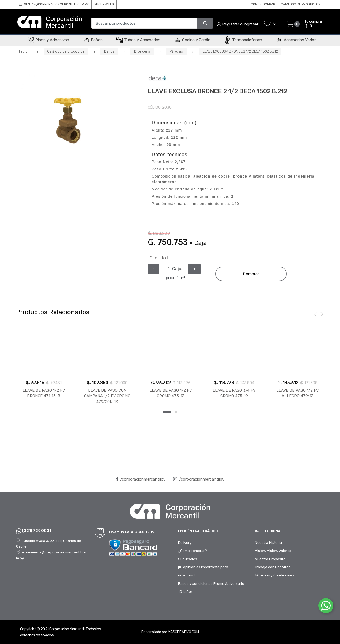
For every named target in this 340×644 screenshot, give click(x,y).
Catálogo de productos (66, 51)
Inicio (23, 51)
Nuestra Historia (268, 542)
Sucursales (188, 559)
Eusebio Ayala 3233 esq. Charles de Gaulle (49, 544)
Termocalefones (243, 40)
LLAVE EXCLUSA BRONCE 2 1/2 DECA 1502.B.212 (240, 51)
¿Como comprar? (192, 551)
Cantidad (159, 258)
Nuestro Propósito (270, 559)
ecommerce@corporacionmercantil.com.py (51, 555)
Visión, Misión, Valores (273, 551)
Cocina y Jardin (192, 40)
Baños (93, 40)
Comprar (251, 274)
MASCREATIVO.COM (183, 632)
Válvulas (176, 51)
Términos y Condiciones (275, 575)
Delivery (185, 542)
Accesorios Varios (296, 40)
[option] (68, 121)
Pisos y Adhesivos (48, 40)
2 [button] (176, 412)
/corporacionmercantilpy (141, 479)
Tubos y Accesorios (138, 40)
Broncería (142, 51)
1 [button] (167, 412)
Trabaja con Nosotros (273, 567)
